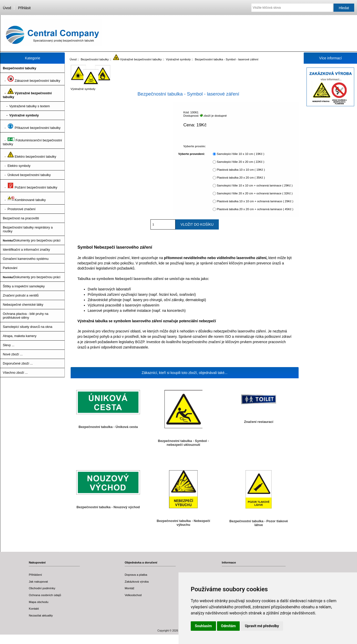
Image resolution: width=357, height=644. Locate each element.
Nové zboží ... (13, 354)
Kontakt (34, 608)
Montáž (130, 588)
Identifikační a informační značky (26, 250)
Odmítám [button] (228, 626)
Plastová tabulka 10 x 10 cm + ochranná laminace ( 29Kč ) (255, 201)
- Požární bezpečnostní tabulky (30, 186)
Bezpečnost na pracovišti (21, 218)
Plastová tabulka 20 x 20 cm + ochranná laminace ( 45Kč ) (255, 209)
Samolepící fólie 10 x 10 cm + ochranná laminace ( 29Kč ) (255, 185)
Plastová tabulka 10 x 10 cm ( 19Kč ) (241, 170)
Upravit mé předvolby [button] (262, 626)
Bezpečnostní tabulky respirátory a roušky (28, 229)
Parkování (10, 268)
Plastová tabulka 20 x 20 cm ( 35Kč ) (241, 177)
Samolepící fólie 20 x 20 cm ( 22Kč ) (240, 162)
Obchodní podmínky (42, 588)
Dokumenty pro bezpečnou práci (32, 240)
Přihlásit (24, 8)
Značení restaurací (259, 422)
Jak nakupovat (38, 581)
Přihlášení (35, 575)
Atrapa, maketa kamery (20, 336)
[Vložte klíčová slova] (292, 8)
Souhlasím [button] (203, 626)
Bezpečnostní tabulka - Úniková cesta (108, 427)
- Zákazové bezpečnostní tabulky (31, 79)
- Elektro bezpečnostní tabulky (29, 155)
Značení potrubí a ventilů (21, 295)
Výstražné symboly (178, 59)
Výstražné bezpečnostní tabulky (137, 59)
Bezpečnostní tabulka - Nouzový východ (108, 507)
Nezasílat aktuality (41, 615)
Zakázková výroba (137, 581)
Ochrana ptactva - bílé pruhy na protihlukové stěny (26, 316)
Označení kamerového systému (26, 259)
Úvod (7, 8)
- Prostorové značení (19, 209)
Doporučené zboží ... (18, 363)
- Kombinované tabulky (24, 198)
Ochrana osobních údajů (45, 595)
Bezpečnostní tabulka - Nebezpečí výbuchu (183, 523)
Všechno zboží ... (15, 373)
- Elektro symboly (17, 166)
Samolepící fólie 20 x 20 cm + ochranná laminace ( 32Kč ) (255, 193)
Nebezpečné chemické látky (23, 305)
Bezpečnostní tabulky (95, 59)
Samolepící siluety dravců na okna (28, 327)
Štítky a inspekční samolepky (24, 286)
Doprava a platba (136, 575)
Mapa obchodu (39, 602)
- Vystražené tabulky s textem (26, 106)
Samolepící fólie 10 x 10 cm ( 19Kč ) (240, 154)
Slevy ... (9, 345)
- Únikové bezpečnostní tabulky (27, 175)
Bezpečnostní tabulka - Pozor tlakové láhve (259, 523)
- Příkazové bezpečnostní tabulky (32, 126)
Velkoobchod (133, 595)
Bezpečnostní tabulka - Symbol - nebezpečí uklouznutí (183, 443)
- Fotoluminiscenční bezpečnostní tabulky (32, 140)
